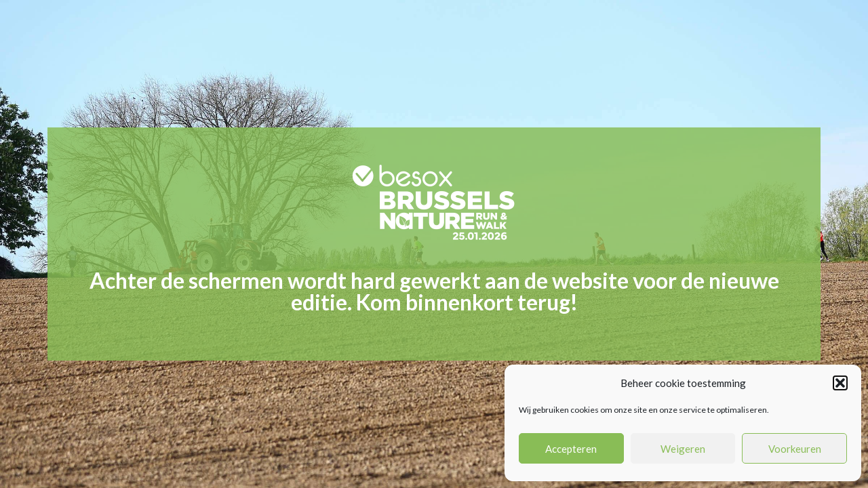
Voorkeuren (795, 449)
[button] (840, 383)
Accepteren (571, 449)
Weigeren (683, 449)
